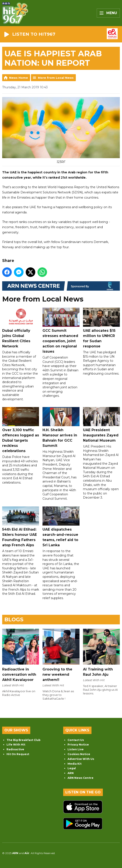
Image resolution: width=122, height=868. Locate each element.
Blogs (14, 619)
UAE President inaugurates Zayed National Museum (101, 425)
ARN (71, 773)
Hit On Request (18, 754)
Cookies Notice (79, 754)
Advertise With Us (81, 759)
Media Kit (75, 764)
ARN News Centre (80, 778)
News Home (19, 78)
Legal (72, 768)
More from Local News (56, 78)
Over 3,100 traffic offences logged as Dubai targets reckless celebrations (21, 430)
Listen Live (76, 749)
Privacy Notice (78, 745)
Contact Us (76, 740)
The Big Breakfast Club (24, 740)
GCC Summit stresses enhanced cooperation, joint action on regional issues (61, 331)
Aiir (27, 853)
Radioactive (15, 749)
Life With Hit (16, 745)
